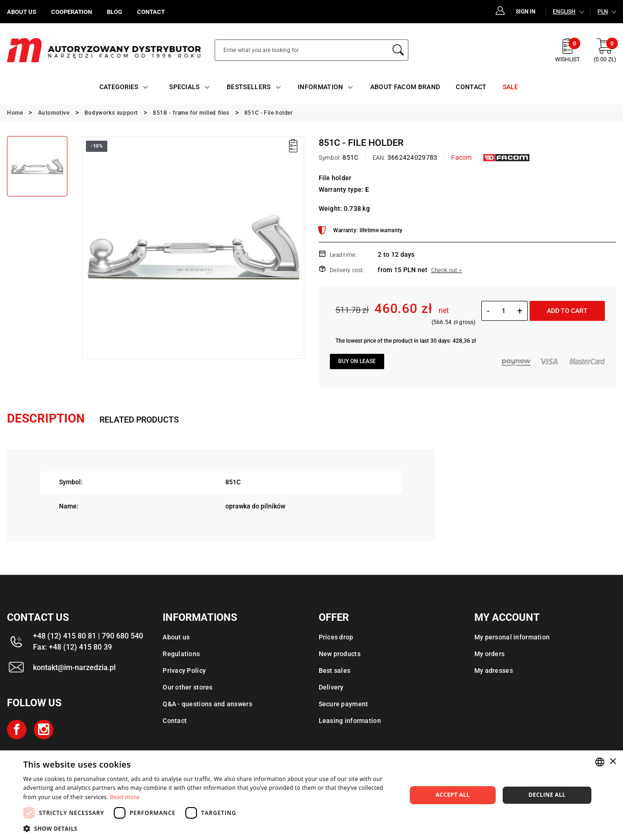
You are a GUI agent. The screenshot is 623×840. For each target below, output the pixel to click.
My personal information (512, 637)
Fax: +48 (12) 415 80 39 (72, 647)
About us (176, 637)
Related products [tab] (139, 420)
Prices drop (336, 637)
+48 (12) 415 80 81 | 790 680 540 (88, 636)
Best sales (335, 671)
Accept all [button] (452, 795)
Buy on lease (357, 361)
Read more (125, 797)
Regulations (181, 654)
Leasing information (350, 721)
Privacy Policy (184, 671)
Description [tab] (46, 418)
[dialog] (311, 795)
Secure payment (344, 704)
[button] (209, 828)
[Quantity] (503, 311)
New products (340, 654)
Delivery (331, 687)
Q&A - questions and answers (207, 704)
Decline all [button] (547, 795)
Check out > (446, 270)
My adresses (494, 671)
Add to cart (567, 311)
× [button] (613, 762)
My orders (490, 654)
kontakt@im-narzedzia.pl (74, 667)
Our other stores (187, 687)
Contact (175, 721)
